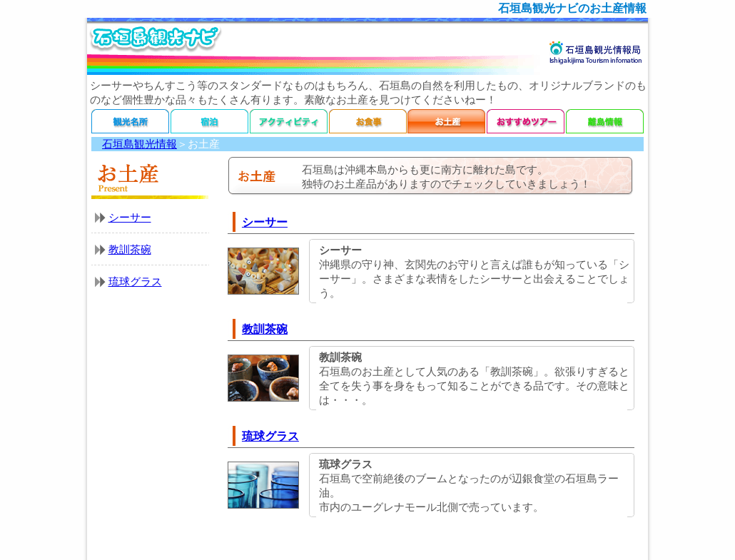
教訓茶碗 (130, 250)
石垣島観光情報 (140, 144)
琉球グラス (135, 282)
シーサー (130, 218)
